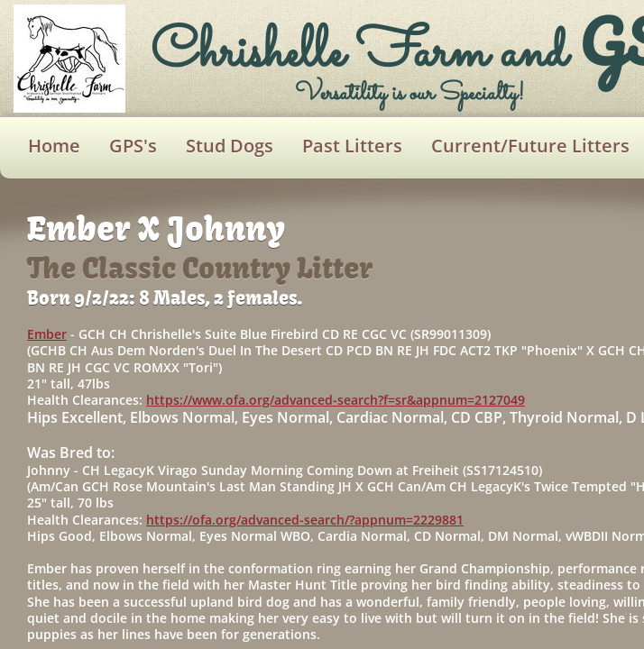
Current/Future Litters (530, 146)
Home (54, 146)
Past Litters (352, 146)
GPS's (133, 146)
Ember (47, 334)
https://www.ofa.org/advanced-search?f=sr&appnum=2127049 (336, 400)
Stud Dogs (230, 146)
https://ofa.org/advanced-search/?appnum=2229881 (305, 520)
